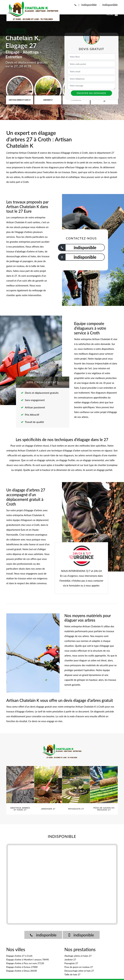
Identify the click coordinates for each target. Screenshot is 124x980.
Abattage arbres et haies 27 (78, 956)
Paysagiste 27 (71, 963)
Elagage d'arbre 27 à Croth (19, 956)
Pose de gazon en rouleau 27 (79, 967)
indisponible (89, 5)
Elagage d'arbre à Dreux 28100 (22, 971)
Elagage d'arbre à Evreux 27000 (22, 967)
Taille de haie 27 (72, 974)
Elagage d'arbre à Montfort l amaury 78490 (28, 959)
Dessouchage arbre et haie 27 (79, 971)
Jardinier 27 (70, 959)
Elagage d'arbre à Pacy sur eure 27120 (25, 963)
